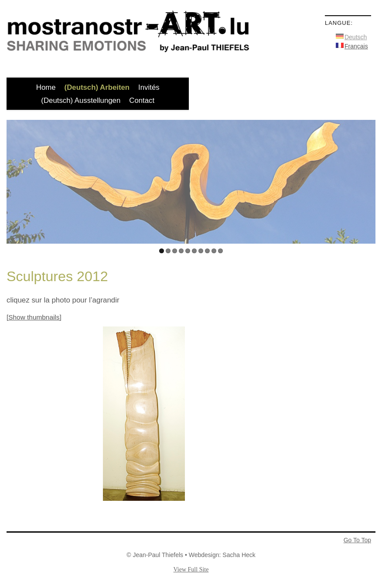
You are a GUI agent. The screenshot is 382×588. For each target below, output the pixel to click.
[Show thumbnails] (34, 317)
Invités (149, 87)
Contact (142, 100)
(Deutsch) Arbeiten (97, 87)
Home (46, 87)
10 (220, 251)
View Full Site (191, 569)
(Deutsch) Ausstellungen (81, 100)
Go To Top (357, 540)
